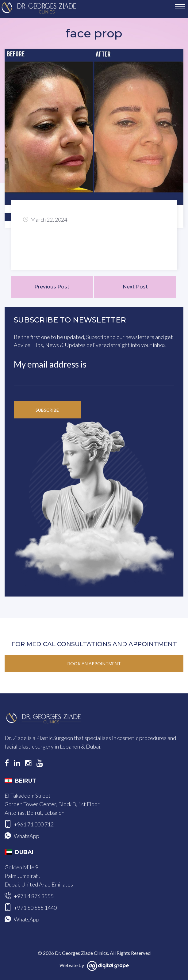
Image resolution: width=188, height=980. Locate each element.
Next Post (135, 287)
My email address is (50, 364)
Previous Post (52, 287)
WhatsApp (27, 836)
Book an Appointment (94, 664)
